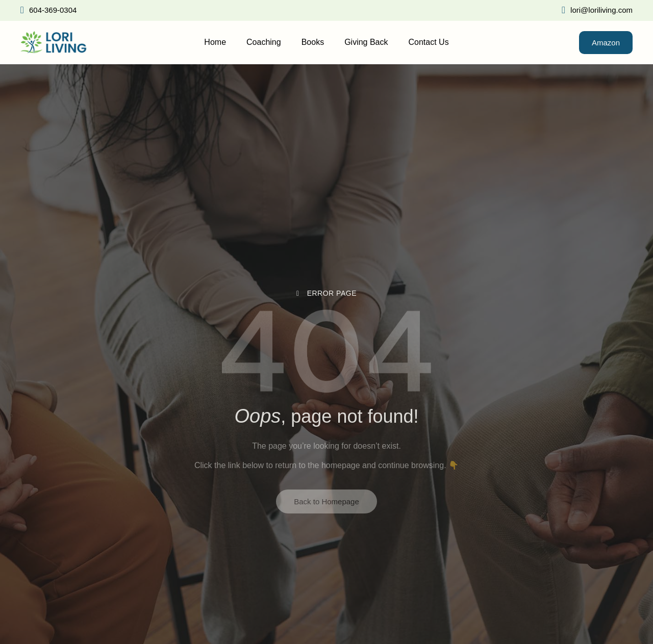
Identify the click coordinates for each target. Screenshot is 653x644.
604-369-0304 (48, 10)
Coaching (264, 42)
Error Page (326, 293)
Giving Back (366, 42)
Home (215, 42)
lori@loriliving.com (597, 10)
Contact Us (429, 42)
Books (313, 42)
